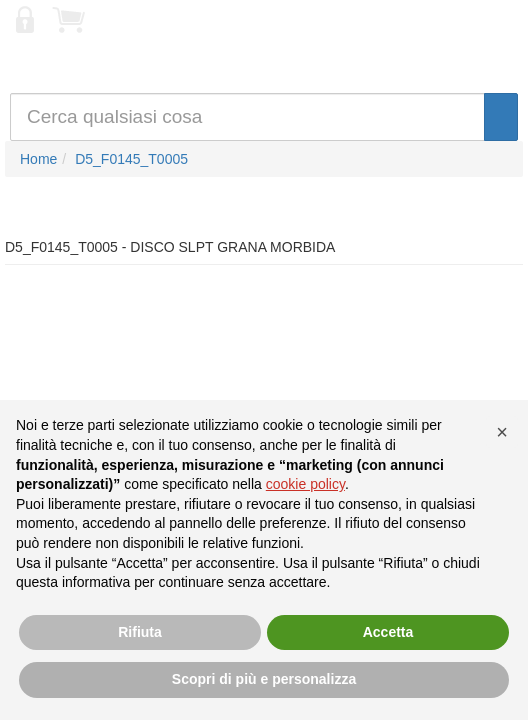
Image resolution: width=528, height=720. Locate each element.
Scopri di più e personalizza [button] (264, 679)
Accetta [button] (388, 632)
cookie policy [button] (305, 484)
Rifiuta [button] (140, 632)
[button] (502, 432)
